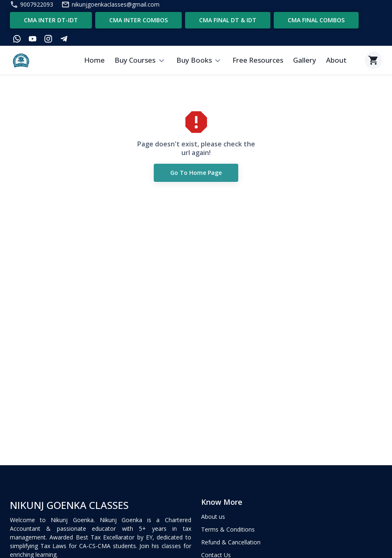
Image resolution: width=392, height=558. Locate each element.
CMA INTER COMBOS (138, 20)
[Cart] (373, 60)
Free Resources (258, 60)
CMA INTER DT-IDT (51, 20)
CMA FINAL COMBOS (316, 20)
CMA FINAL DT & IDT (228, 20)
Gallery (305, 60)
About (336, 60)
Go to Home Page (196, 173)
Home (94, 60)
